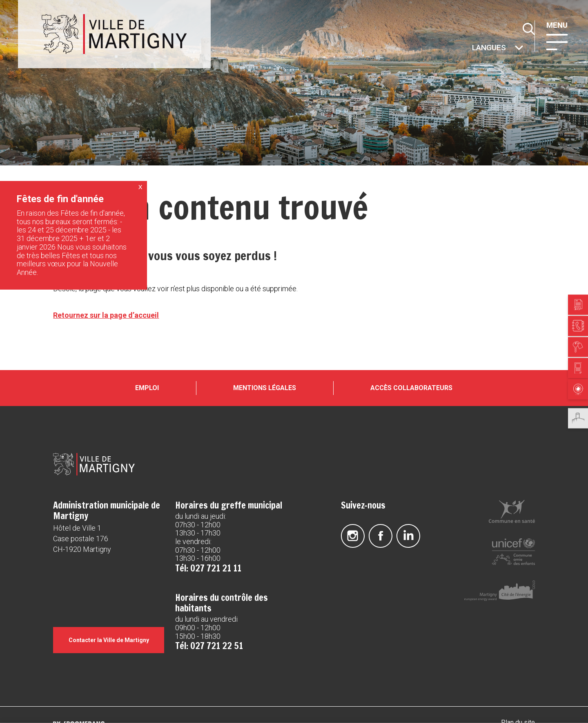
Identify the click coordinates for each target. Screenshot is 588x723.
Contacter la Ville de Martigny (109, 640)
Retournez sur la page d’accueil (106, 315)
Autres (471, 48)
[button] (557, 41)
